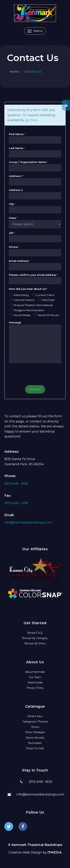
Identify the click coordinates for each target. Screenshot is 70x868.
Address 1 (16, 176)
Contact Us (33, 72)
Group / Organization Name (28, 162)
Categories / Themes (35, 722)
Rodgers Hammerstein (29, 310)
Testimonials (35, 683)
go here (32, 120)
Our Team (35, 677)
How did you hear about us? (28, 289)
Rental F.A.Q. (35, 633)
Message (15, 322)
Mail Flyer (49, 300)
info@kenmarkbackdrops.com (28, 522)
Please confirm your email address (33, 275)
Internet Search (24, 300)
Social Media (22, 315)
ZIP (11, 233)
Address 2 (16, 190)
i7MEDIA (55, 852)
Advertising (21, 295)
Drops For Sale (35, 748)
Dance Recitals (35, 738)
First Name (16, 134)
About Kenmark (35, 672)
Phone (13, 247)
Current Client (45, 295)
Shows (35, 727)
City (11, 204)
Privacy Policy (35, 688)
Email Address (19, 261)
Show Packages (35, 732)
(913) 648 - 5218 (16, 503)
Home (14, 72)
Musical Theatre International (33, 305)
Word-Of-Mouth (49, 315)
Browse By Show (35, 643)
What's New (35, 716)
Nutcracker (35, 743)
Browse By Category (35, 638)
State (13, 218)
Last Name (16, 148)
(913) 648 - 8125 (16, 484)
